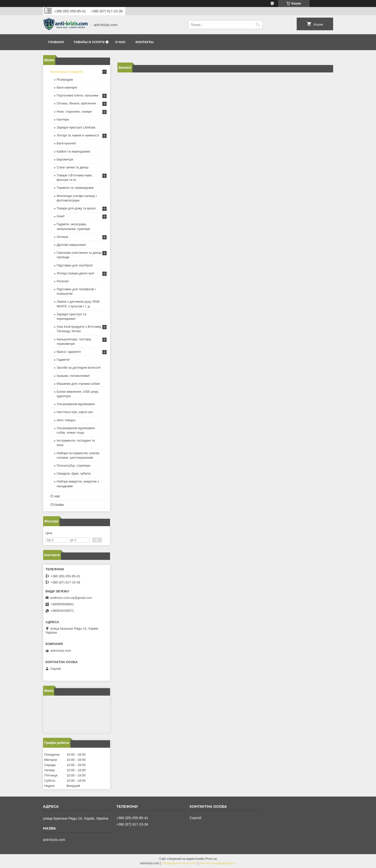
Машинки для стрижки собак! (78, 384)
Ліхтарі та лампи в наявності (78, 135)
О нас (120, 42)
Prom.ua (211, 859)
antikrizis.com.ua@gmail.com (71, 598)
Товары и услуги (89, 42)
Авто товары (66, 420)
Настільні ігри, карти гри (75, 412)
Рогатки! (63, 281)
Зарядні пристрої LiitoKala (76, 127)
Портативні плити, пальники (78, 95)
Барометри (65, 159)
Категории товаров (67, 72)
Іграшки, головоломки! (73, 376)
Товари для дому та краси (76, 208)
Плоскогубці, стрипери (74, 466)
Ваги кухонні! (66, 143)
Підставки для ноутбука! (75, 265)
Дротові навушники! (71, 245)
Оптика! (63, 237)
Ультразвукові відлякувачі (76, 404)
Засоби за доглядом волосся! (79, 368)
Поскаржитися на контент (179, 863)
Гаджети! (63, 360)
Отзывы (57, 504)
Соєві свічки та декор (73, 167)
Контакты (145, 42)
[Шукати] (258, 25)
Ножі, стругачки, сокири (74, 112)
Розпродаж (65, 80)
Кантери (63, 119)
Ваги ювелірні (67, 87)
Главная (56, 42)
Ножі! (61, 216)
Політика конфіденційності (218, 863)
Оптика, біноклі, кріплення (76, 103)
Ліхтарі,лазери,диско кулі (75, 273)
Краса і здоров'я (69, 352)
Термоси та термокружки (75, 188)
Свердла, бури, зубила (74, 473)
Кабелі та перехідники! (74, 151)
